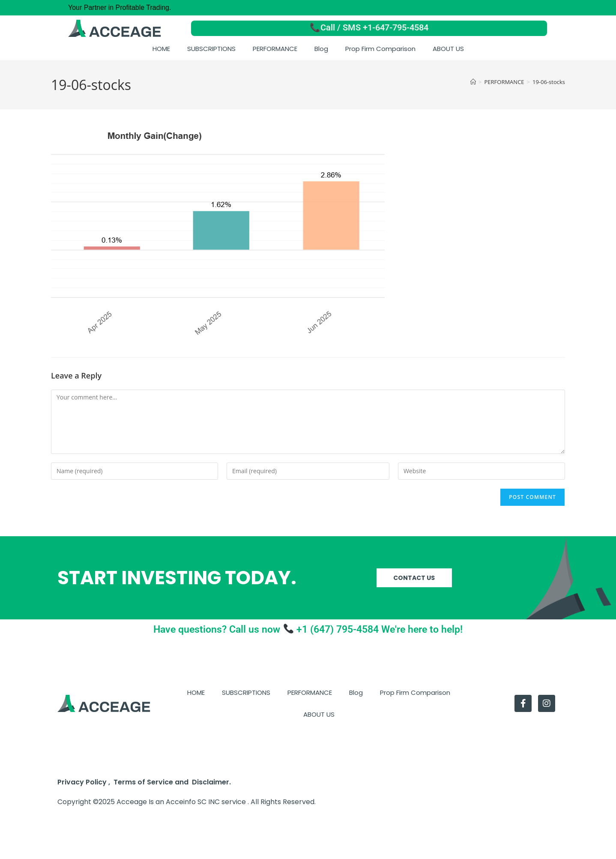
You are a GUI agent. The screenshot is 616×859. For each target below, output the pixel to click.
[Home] (473, 82)
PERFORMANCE (275, 49)
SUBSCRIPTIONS (211, 49)
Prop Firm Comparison (380, 49)
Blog (321, 49)
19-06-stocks (549, 82)
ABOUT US (448, 49)
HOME (161, 49)
